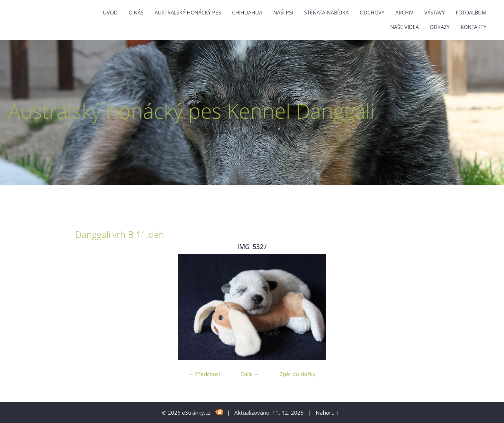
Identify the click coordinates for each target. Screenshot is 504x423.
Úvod (110, 13)
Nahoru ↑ (327, 413)
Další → (250, 374)
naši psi (283, 13)
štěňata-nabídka (326, 13)
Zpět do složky (298, 374)
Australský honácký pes (188, 13)
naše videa (405, 27)
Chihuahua (247, 13)
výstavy (435, 13)
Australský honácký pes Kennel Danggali (191, 111)
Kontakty (473, 27)
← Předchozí (204, 374)
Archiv (404, 13)
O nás (136, 13)
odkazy (440, 27)
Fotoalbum (471, 13)
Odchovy (372, 13)
